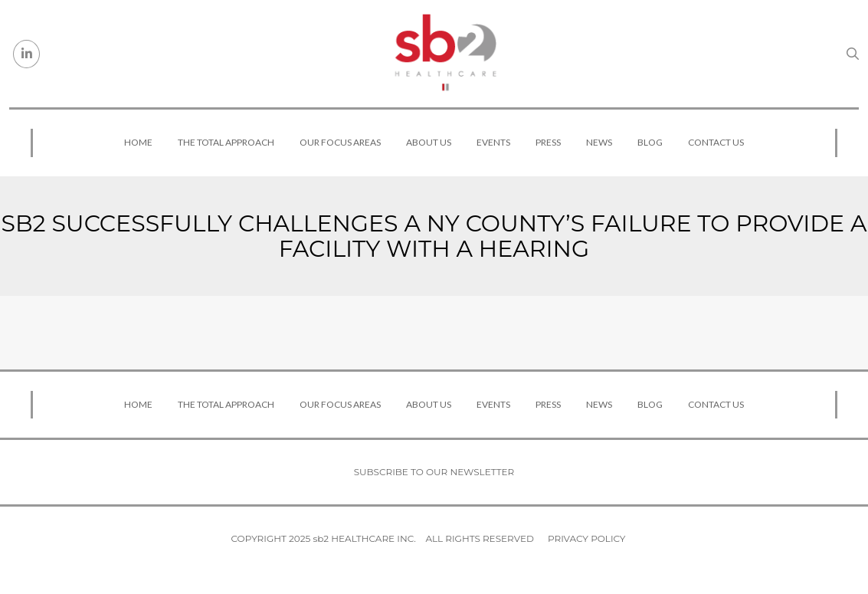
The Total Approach (226, 142)
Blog (650, 142)
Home (138, 142)
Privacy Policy (586, 538)
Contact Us (716, 142)
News (599, 142)
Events (493, 142)
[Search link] (853, 54)
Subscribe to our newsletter (434, 472)
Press (548, 142)
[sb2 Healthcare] (445, 54)
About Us (429, 142)
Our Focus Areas (340, 142)
